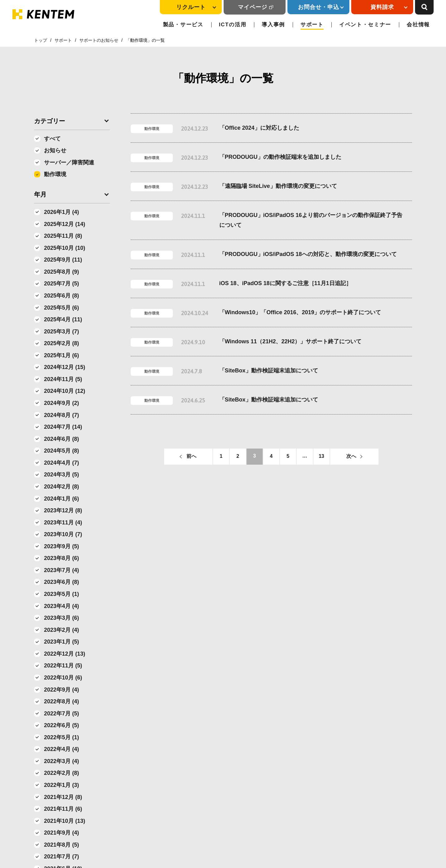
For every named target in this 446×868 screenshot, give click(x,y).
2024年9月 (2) (61, 403)
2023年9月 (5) (61, 546)
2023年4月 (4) (61, 606)
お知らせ (55, 150)
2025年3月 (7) (61, 332)
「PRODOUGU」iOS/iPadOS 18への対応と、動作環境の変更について (308, 254)
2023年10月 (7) (63, 534)
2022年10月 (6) (63, 678)
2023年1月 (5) (61, 642)
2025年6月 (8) (61, 296)
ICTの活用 (233, 25)
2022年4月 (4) (61, 749)
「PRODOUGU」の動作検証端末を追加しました (280, 157)
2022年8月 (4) (61, 701)
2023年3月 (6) (61, 618)
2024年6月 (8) (61, 439)
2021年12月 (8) (63, 797)
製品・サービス (183, 25)
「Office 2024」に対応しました (259, 128)
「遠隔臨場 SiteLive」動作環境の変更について (278, 186)
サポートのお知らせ (99, 40)
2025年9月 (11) (63, 260)
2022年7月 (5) (61, 714)
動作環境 (55, 174)
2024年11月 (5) (63, 379)
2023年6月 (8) (61, 582)
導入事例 (273, 25)
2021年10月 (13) (65, 821)
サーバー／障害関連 (69, 163)
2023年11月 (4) (63, 523)
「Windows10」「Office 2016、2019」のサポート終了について (300, 312)
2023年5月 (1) (61, 594)
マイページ (253, 7)
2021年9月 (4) (61, 833)
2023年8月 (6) (61, 558)
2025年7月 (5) (61, 284)
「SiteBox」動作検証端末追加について (269, 371)
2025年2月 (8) (61, 343)
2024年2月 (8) (61, 487)
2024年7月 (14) (63, 427)
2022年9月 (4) (61, 690)
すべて (52, 139)
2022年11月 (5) (63, 666)
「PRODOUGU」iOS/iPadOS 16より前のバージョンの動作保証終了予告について (311, 220)
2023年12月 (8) (63, 510)
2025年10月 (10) (65, 248)
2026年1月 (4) (61, 212)
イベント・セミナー (365, 25)
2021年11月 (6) (63, 809)
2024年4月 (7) (61, 463)
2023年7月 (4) (61, 570)
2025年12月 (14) (65, 224)
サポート (312, 25)
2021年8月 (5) (61, 845)
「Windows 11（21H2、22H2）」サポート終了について (291, 341)
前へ (191, 456)
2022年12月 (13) (65, 654)
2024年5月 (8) (61, 451)
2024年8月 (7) (61, 415)
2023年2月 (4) (61, 630)
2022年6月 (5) (61, 725)
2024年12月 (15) (65, 367)
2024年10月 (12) (65, 391)
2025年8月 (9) (61, 272)
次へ (351, 456)
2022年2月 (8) (61, 773)
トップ (41, 40)
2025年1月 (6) (61, 355)
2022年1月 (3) (61, 785)
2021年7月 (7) (61, 857)
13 (321, 456)
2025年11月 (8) (63, 236)
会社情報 (418, 25)
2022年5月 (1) (61, 737)
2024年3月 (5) (61, 475)
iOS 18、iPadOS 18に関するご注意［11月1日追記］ (285, 283)
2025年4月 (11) (63, 319)
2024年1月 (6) (61, 499)
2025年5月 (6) (61, 308)
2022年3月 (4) (61, 761)
